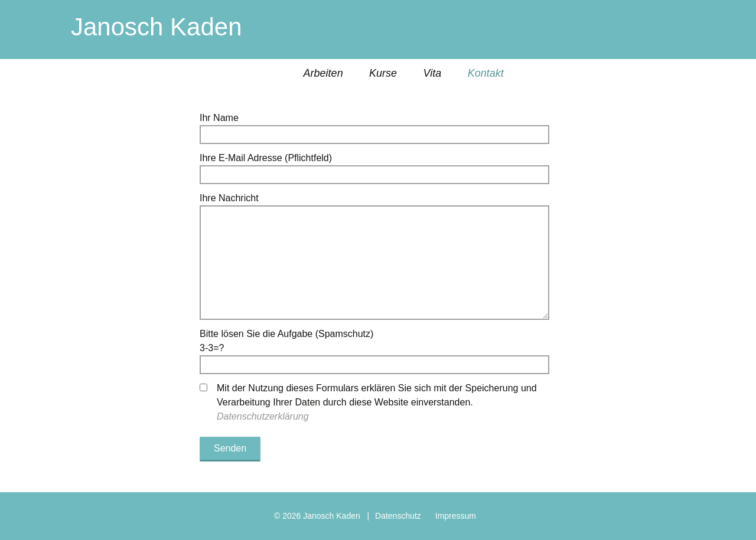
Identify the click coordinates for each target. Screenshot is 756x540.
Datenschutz (398, 516)
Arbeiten (323, 73)
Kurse (383, 73)
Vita (433, 73)
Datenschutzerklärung (263, 416)
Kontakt (486, 73)
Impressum (456, 516)
